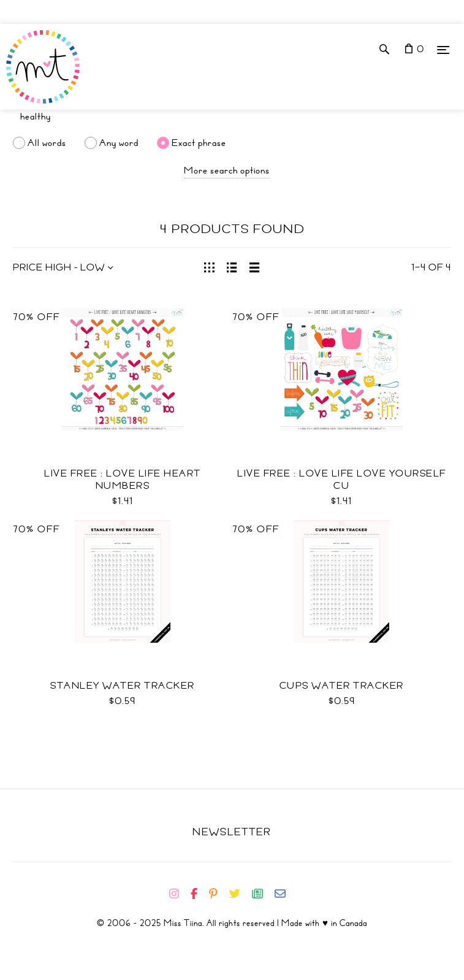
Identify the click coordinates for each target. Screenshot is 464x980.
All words (47, 143)
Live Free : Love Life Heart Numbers (123, 480)
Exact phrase (199, 143)
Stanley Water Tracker (123, 686)
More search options (227, 170)
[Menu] (443, 49)
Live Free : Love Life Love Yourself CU (342, 480)
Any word (119, 143)
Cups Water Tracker (342, 686)
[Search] (232, 117)
